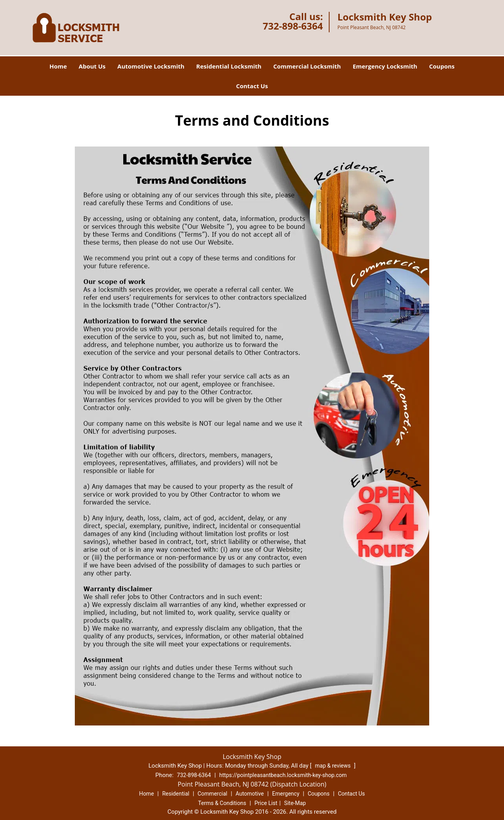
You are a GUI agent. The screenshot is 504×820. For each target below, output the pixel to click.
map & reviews (334, 766)
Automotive (250, 794)
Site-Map (295, 803)
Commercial (212, 794)
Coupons (442, 66)
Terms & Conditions (222, 803)
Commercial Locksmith (307, 66)
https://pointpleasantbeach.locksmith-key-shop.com (283, 775)
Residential (176, 794)
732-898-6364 (293, 26)
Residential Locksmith (229, 66)
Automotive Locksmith (151, 66)
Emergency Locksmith (385, 66)
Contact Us (252, 86)
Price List (266, 803)
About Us (92, 66)
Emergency (286, 794)
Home (58, 66)
